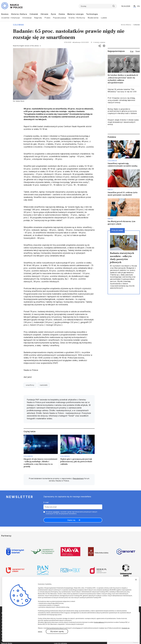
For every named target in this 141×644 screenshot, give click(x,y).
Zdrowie (44, 14)
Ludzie (104, 18)
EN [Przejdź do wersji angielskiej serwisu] (138, 6)
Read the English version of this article (26, 46)
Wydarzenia (93, 18)
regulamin (56, 512)
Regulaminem (78, 478)
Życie (53, 14)
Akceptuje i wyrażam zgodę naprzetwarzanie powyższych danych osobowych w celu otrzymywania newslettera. (71, 513)
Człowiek (34, 14)
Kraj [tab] (132, 51)
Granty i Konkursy (77, 18)
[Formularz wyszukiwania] (98, 6)
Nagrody (38, 18)
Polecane (117, 230)
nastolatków (65, 139)
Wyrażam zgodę (57, 631)
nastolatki (44, 385)
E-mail (46, 502)
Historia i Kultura (19, 14)
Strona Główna (126, 25)
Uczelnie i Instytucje (11, 18)
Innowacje (27, 18)
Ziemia (62, 14)
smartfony (30, 385)
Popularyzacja (59, 18)
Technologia (92, 14)
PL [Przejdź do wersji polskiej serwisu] (135, 6)
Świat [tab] (138, 51)
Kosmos (5, 14)
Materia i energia (75, 14)
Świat (111, 190)
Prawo (47, 18)
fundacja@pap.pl (99, 622)
